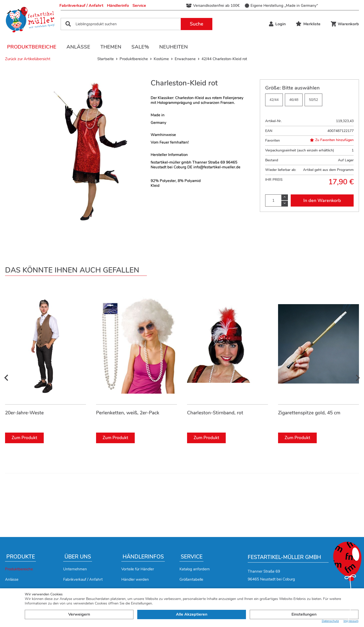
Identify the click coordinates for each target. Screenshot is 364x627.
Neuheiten (174, 47)
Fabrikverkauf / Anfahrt (81, 6)
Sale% (140, 47)
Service (139, 6)
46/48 (294, 100)
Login (277, 24)
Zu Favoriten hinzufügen (332, 140)
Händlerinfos (143, 557)
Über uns (78, 557)
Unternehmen (75, 569)
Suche (197, 24)
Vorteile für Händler (138, 569)
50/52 (313, 100)
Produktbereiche (32, 47)
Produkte (21, 557)
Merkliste (308, 24)
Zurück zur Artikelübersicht (28, 59)
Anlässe (78, 47)
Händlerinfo (118, 6)
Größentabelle (191, 579)
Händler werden (135, 579)
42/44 (274, 100)
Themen (111, 47)
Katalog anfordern (195, 569)
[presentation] (6, 378)
